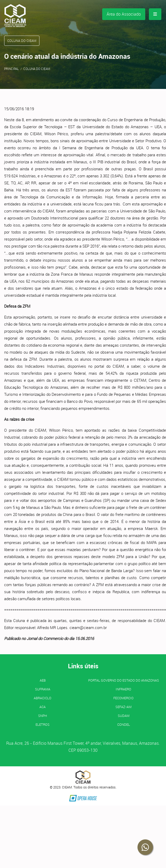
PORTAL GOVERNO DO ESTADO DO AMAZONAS (124, 680)
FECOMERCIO (123, 698)
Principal (12, 69)
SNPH (43, 716)
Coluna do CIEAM (37, 69)
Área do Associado (124, 14)
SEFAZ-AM (123, 707)
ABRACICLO (43, 698)
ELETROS (43, 724)
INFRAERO (123, 689)
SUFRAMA (43, 689)
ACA (43, 707)
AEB (43, 680)
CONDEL (124, 724)
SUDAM (124, 716)
